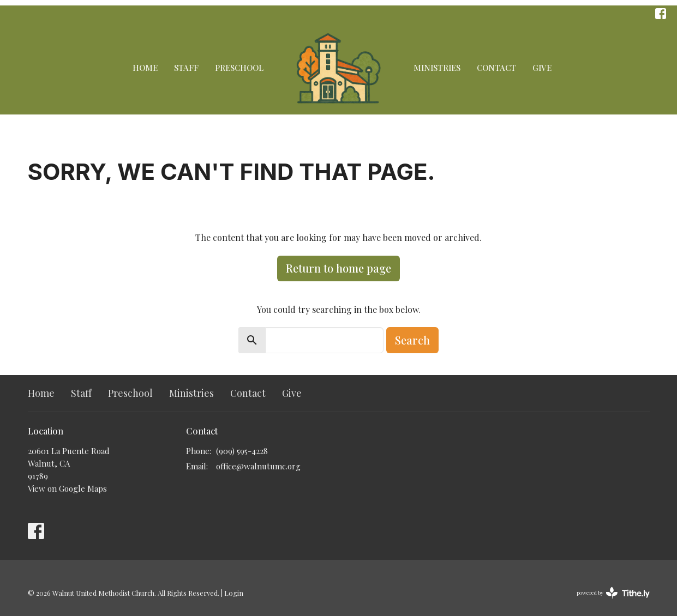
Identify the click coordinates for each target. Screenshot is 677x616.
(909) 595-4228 (242, 451)
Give (542, 68)
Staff (186, 68)
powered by (613, 593)
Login (234, 593)
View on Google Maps (67, 488)
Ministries (437, 68)
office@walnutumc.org (258, 466)
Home (145, 68)
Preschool (239, 68)
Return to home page (338, 268)
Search (412, 340)
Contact (496, 68)
